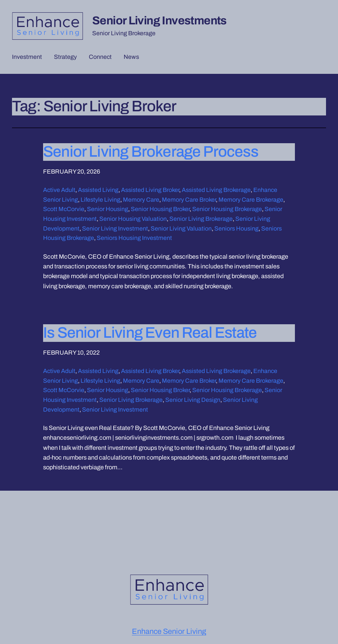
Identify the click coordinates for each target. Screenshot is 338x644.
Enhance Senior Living (169, 631)
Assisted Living (98, 190)
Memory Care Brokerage (251, 200)
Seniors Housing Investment (134, 238)
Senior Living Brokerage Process (151, 152)
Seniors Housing (236, 228)
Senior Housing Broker (160, 209)
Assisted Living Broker (150, 190)
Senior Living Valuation (181, 228)
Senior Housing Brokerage (227, 209)
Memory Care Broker (189, 200)
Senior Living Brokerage (201, 219)
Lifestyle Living (100, 200)
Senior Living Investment (115, 228)
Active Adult (59, 190)
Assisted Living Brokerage (216, 190)
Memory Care (141, 200)
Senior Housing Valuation (133, 219)
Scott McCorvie (64, 209)
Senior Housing (108, 209)
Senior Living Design (193, 400)
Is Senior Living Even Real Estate (150, 333)
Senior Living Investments (159, 20)
